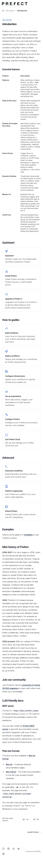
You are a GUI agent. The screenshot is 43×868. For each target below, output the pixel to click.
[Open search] (36, 4)
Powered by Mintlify (33, 851)
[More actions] (40, 4)
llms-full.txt (11, 772)
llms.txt (9, 764)
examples (28, 535)
